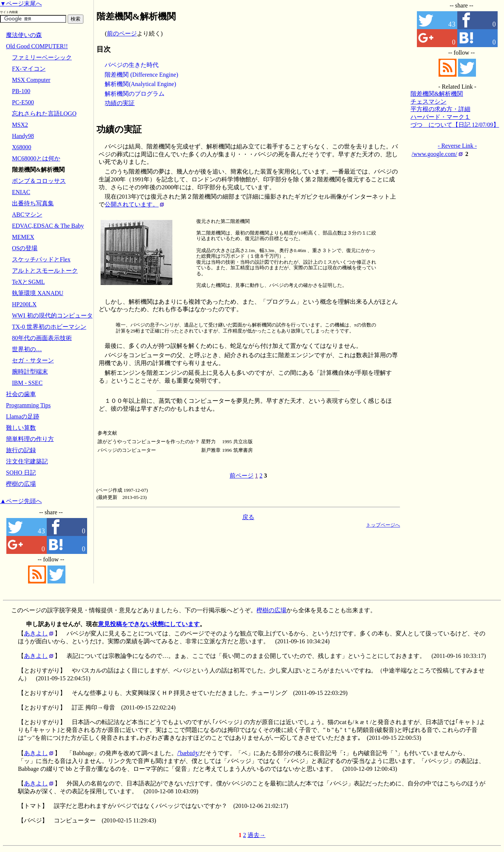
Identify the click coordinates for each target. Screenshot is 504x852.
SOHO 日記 (21, 473)
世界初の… (27, 349)
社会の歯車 (21, 394)
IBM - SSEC (27, 383)
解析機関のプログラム (135, 94)
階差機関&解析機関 (437, 94)
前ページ (242, 476)
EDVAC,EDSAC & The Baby (48, 226)
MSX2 (20, 125)
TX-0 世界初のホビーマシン (49, 327)
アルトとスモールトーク (45, 271)
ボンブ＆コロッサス (39, 181)
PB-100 (21, 91)
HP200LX (24, 304)
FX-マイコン (29, 69)
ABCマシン (27, 214)
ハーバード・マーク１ (440, 117)
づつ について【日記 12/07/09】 (455, 125)
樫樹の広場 (21, 484)
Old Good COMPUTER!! (37, 46)
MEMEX (23, 237)
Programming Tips (28, 405)
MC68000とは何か (36, 158)
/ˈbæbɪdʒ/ (188, 753)
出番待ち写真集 (33, 203)
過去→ (256, 835)
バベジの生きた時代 (132, 65)
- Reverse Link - (457, 146)
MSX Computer (31, 80)
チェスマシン (428, 102)
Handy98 (23, 136)
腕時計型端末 (30, 372)
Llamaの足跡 (23, 416)
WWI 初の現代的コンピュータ (52, 315)
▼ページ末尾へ (21, 4)
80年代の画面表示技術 (42, 338)
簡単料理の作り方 (30, 439)
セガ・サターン (33, 360)
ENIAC (21, 192)
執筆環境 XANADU (38, 293)
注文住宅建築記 (27, 461)
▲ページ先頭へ (21, 501)
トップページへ (383, 525)
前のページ (122, 33)
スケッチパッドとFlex (41, 259)
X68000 (22, 147)
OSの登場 (25, 248)
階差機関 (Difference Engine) (141, 75)
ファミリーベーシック (42, 57)
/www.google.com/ (434, 154)
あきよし (36, 633)
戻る (248, 517)
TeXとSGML (28, 282)
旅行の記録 (21, 450)
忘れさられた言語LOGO (44, 114)
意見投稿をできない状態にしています (149, 624)
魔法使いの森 (24, 35)
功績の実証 (120, 103)
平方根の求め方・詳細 (440, 109)
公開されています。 (132, 204)
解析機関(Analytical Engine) (140, 84)
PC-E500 (23, 102)
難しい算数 (21, 428)
